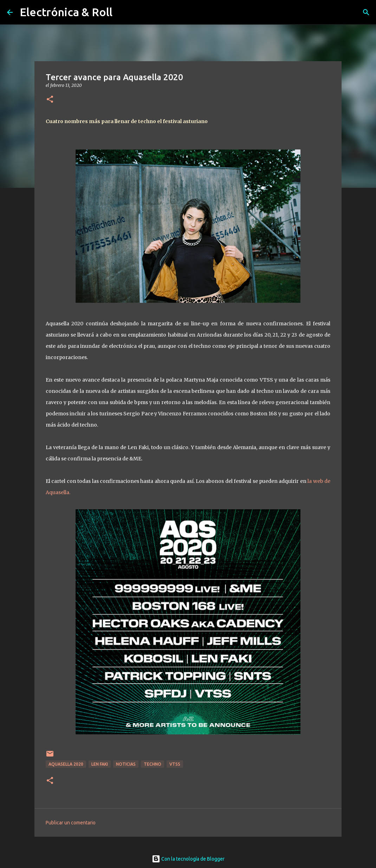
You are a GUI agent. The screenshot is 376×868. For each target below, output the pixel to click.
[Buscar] (366, 12)
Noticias (126, 764)
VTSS (175, 764)
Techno (153, 764)
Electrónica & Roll (66, 12)
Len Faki (100, 764)
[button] (50, 100)
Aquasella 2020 (66, 764)
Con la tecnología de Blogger (188, 859)
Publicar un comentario (71, 823)
